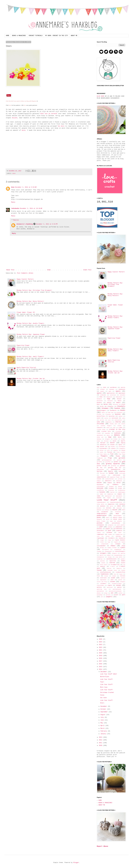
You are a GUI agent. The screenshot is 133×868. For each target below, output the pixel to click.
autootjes (113, 395)
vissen (113, 582)
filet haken (103, 454)
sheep (123, 546)
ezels (102, 452)
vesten (120, 580)
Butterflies (105, 677)
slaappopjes (118, 550)
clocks (123, 424)
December (104, 672)
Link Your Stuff (107, 500)
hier (25, 105)
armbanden (103, 395)
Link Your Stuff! (107, 679)
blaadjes (110, 406)
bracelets (120, 413)
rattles (118, 536)
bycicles (112, 416)
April (103, 726)
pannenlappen (117, 516)
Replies (16, 220)
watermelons (100, 591)
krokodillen (100, 490)
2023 (101, 645)
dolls (120, 437)
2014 (101, 669)
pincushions (116, 523)
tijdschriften (120, 572)
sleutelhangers (120, 551)
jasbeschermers (110, 479)
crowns (99, 433)
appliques (122, 393)
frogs (110, 458)
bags (109, 399)
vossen (118, 585)
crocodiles (119, 431)
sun (124, 565)
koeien (120, 487)
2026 (101, 639)
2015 (101, 667)
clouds (119, 426)
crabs (120, 428)
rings (109, 540)
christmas (100, 424)
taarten (109, 568)
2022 (101, 647)
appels (118, 391)
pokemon (110, 527)
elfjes (102, 450)
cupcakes (107, 433)
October (104, 709)
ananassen (122, 389)
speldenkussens (111, 559)
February (104, 731)
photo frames (101, 521)
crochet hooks (101, 430)
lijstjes (119, 498)
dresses (106, 441)
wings (106, 593)
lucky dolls (101, 504)
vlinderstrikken (117, 584)
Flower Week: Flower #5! (26, 312)
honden (111, 473)
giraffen (99, 462)
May (102, 723)
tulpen (114, 576)
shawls (113, 546)
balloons (110, 401)
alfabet (103, 389)
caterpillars (118, 420)
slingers (103, 553)
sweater (103, 566)
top (115, 574)
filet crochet (121, 452)
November (104, 706)
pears (108, 518)
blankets (121, 406)
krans (120, 488)
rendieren (122, 538)
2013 (101, 737)
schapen (118, 544)
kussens (102, 492)
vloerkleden (100, 585)
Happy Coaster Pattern (25, 279)
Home (49, 270)
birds (102, 406)
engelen (116, 450)
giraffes (108, 462)
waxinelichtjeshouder (115, 591)
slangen (99, 551)
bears (118, 403)
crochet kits (106, 431)
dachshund (100, 435)
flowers (104, 456)
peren (108, 519)
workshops (100, 595)
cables (121, 416)
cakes (124, 418)
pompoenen (119, 527)
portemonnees (118, 529)
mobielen (119, 508)
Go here (61, 126)
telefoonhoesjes (105, 572)
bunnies (118, 414)
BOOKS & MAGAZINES (19, 36)
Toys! (102, 682)
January (104, 734)
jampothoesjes (102, 477)
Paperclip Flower (23, 345)
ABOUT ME (74, 36)
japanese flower (115, 477)
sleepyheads (108, 551)
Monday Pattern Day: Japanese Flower (31, 334)
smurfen (123, 553)
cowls (108, 428)
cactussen (115, 418)
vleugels (123, 582)
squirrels (113, 561)
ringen (102, 540)
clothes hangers (106, 426)
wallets (99, 587)
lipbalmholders (101, 502)
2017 (101, 661)
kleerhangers (101, 487)
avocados (123, 395)
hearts (111, 471)
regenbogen (100, 538)
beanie (109, 403)
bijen (123, 404)
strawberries (115, 565)
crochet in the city (117, 430)
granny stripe (102, 466)
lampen (120, 494)
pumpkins (119, 531)
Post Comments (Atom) (25, 273)
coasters (100, 428)
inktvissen (116, 475)
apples (99, 393)
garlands (122, 458)
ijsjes (103, 475)
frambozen (100, 458)
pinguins (111, 525)
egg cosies (101, 447)
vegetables (103, 580)
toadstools (105, 574)
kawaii (110, 483)
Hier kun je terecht (49, 114)
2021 (101, 650)
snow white (119, 557)
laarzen (112, 492)
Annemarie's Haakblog (25, 224)
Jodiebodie (15, 209)
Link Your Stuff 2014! (109, 674)
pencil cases (118, 517)
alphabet (112, 389)
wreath (116, 595)
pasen (99, 517)
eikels (113, 449)
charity (118, 422)
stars (123, 561)
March (103, 728)
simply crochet (112, 548)
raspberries (119, 534)
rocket (102, 542)
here (10, 105)
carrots (102, 420)
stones (123, 563)
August (103, 715)
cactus (106, 418)
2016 (105, 387)
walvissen (110, 587)
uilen (113, 578)
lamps (99, 496)
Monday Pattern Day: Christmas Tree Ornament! (34, 290)
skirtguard (105, 550)
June (103, 720)
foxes (118, 456)
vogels (110, 585)
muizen (15, 118)
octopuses (105, 512)
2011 (101, 743)
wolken (121, 593)
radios (99, 533)
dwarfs (123, 441)
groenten (114, 466)
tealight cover (112, 570)
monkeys (107, 510)
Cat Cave (103, 698)
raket (120, 533)
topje (121, 574)
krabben (111, 488)
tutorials (103, 578)
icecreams (122, 473)
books (123, 410)
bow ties (111, 413)
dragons (107, 439)
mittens (109, 508)
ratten (108, 536)
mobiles (99, 510)
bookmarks (113, 410)
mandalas (122, 504)
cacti (99, 418)
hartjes (100, 471)
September (105, 712)
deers (108, 435)
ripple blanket (120, 540)
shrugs (102, 548)
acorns (123, 387)
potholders (100, 531)
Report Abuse (102, 846)
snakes (109, 555)
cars (109, 420)
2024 (101, 642)
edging (123, 443)
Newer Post (10, 270)
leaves (99, 498)
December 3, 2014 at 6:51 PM (47, 224)
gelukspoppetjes (107, 460)
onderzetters (102, 514)
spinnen (102, 561)
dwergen (103, 443)
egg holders (112, 447)
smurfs (101, 555)
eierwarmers (103, 449)
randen (110, 534)
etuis (123, 450)
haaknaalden (100, 469)
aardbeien (113, 387)
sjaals (123, 548)
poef (101, 527)
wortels (108, 595)
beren (106, 404)
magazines (111, 504)
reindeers (111, 538)
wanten (119, 587)
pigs (111, 521)
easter (112, 443)
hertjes (102, 473)
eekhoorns (103, 445)
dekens (117, 435)
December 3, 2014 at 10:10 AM (31, 209)
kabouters (108, 481)
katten (99, 483)
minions (99, 508)
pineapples (100, 525)
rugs (109, 542)
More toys (104, 687)
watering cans (102, 589)
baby (101, 397)
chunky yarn (113, 424)
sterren (112, 563)
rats (98, 536)
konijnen (100, 488)
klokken (111, 487)
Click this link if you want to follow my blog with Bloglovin (21, 101)
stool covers (104, 565)
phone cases (118, 519)
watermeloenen (117, 589)
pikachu (120, 521)
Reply (13, 202)
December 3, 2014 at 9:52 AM (26, 187)
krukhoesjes (122, 490)
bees (98, 404)
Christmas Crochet (107, 693)
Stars (102, 703)
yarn (124, 595)
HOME (8, 36)
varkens (123, 578)
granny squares (113, 464)
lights (109, 498)
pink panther (121, 525)
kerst (119, 483)
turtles (123, 576)
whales (99, 593)
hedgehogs (122, 471)
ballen (119, 399)
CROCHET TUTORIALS (36, 36)
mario (112, 506)
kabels (99, 481)
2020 (101, 653)
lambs (102, 494)
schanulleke (105, 544)
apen (110, 391)
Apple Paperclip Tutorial (26, 368)
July (103, 717)
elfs (108, 450)
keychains (100, 485)
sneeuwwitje (100, 557)
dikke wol (100, 437)
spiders (123, 559)
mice (24, 130)
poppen (108, 529)
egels (120, 445)
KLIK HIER (100, 96)
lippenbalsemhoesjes (116, 502)
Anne (13, 187)
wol (112, 593)
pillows (100, 523)
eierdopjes (122, 447)
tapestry (119, 568)
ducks (115, 441)
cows (114, 428)
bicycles (115, 404)
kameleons (119, 481)
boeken (117, 408)
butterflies (101, 416)
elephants (122, 449)
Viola (102, 695)
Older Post (88, 270)
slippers (114, 553)
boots (103, 413)
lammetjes (110, 494)
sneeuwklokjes (118, 555)
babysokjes (119, 397)
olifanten (118, 512)
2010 (101, 746)
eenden (112, 445)
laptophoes (119, 496)
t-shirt (112, 567)
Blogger (76, 863)
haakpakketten (116, 469)
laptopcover (108, 496)
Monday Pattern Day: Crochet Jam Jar (31, 379)
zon (102, 597)
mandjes (103, 506)
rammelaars (100, 534)
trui (98, 576)
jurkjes (120, 479)
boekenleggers (102, 410)
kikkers (115, 485)
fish (112, 454)
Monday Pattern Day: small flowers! (30, 357)
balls (120, 401)
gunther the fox (115, 468)
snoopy (110, 557)
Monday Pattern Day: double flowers (30, 323)
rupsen (123, 542)
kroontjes (111, 490)
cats (98, 422)
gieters (119, 460)
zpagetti (109, 597)
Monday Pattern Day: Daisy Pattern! (30, 301)
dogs (110, 437)
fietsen (110, 452)
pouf (110, 531)
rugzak (116, 542)
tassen (99, 570)
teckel (123, 570)
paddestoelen (102, 516)
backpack (99, 399)
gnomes (116, 462)
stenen (103, 563)
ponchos (99, 529)
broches (99, 414)
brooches (108, 414)
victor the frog (102, 582)
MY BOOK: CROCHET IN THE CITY (57, 36)
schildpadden (101, 546)
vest (112, 580)
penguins (99, 519)
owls (117, 514)
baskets (99, 403)
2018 (101, 658)
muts (124, 510)
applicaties (111, 393)
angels (102, 391)
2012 (98, 387)
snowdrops (100, 559)
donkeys (99, 439)
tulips (106, 576)
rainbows (109, 533)
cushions (117, 433)
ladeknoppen (122, 492)
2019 (101, 656)
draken (116, 439)
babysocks (109, 397)
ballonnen (100, 401)
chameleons (108, 422)
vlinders (103, 584)
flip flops (122, 454)
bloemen (105, 408)
